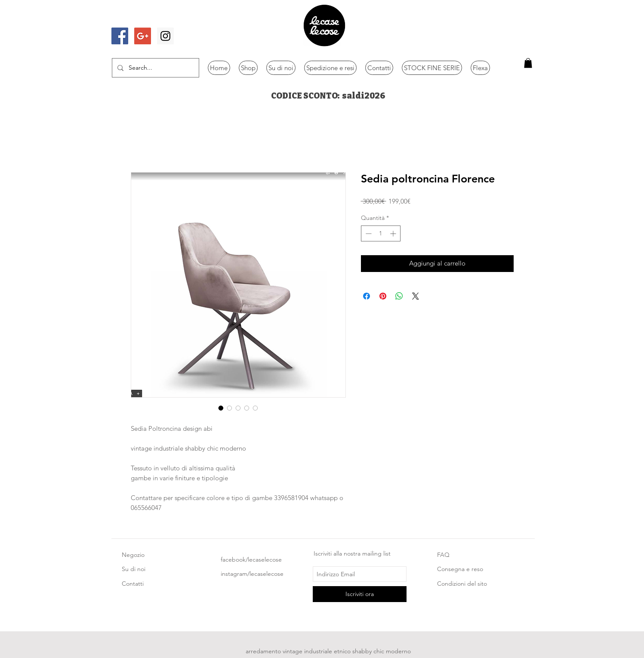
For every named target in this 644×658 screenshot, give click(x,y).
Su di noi (134, 569)
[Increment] (394, 233)
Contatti (133, 584)
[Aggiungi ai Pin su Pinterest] (383, 296)
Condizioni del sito (462, 584)
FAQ (443, 555)
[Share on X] (416, 296)
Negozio (133, 555)
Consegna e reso (460, 569)
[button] (528, 63)
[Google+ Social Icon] (143, 36)
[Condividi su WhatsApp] (399, 296)
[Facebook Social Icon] (120, 36)
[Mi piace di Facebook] (136, 19)
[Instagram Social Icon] (165, 36)
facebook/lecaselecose (251, 559)
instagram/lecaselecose (252, 574)
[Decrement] (368, 233)
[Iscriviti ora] (360, 594)
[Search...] (155, 68)
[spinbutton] (381, 233)
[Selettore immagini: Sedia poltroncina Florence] (221, 408)
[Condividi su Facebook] (367, 296)
